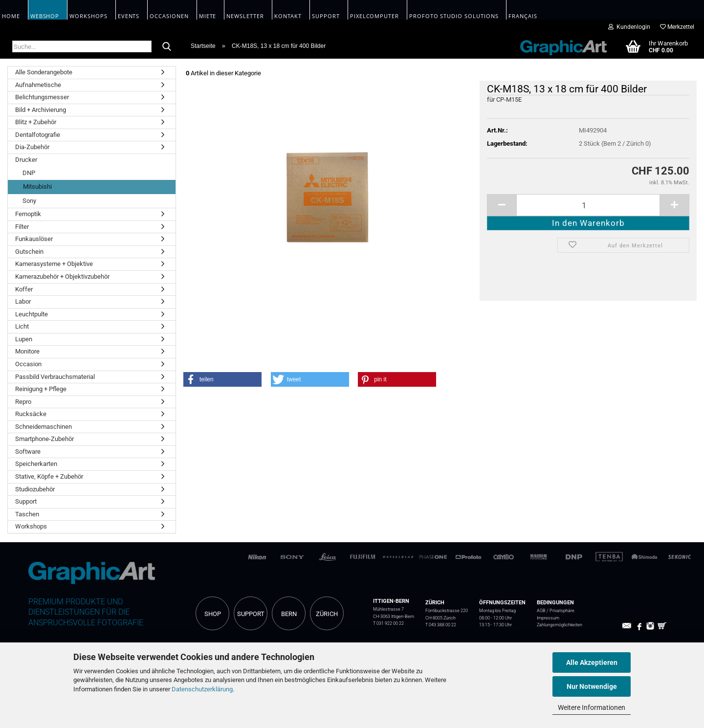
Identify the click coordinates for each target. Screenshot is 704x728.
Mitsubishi (37, 187)
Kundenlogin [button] (629, 27)
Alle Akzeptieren (592, 662)
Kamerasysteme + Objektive (54, 264)
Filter (22, 227)
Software (28, 452)
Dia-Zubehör (32, 147)
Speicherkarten (36, 464)
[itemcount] (588, 205)
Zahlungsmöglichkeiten (560, 625)
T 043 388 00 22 (441, 625)
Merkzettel (677, 27)
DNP (29, 173)
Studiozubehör (35, 489)
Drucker (26, 160)
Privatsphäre (562, 610)
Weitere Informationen (592, 707)
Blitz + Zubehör (36, 122)
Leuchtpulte (32, 314)
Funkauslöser (34, 239)
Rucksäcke (31, 414)
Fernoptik (28, 214)
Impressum (548, 618)
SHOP (213, 614)
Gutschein (29, 252)
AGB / (543, 610)
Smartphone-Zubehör (44, 439)
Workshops (31, 526)
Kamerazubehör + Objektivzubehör (62, 276)
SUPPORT (251, 614)
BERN (289, 614)
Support (26, 501)
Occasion (28, 364)
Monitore (27, 351)
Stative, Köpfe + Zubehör (49, 476)
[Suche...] (167, 47)
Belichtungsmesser (42, 97)
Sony (29, 201)
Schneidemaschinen (44, 427)
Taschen (27, 514)
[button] (222, 379)
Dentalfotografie (38, 135)
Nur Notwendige (592, 686)
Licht (22, 326)
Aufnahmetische (38, 85)
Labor (23, 301)
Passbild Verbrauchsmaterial (55, 377)
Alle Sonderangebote (44, 72)
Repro (23, 402)
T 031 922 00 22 (388, 623)
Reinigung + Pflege (41, 389)
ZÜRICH (327, 614)
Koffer (24, 289)
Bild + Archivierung (41, 110)
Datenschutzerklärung (202, 689)
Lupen (24, 339)
